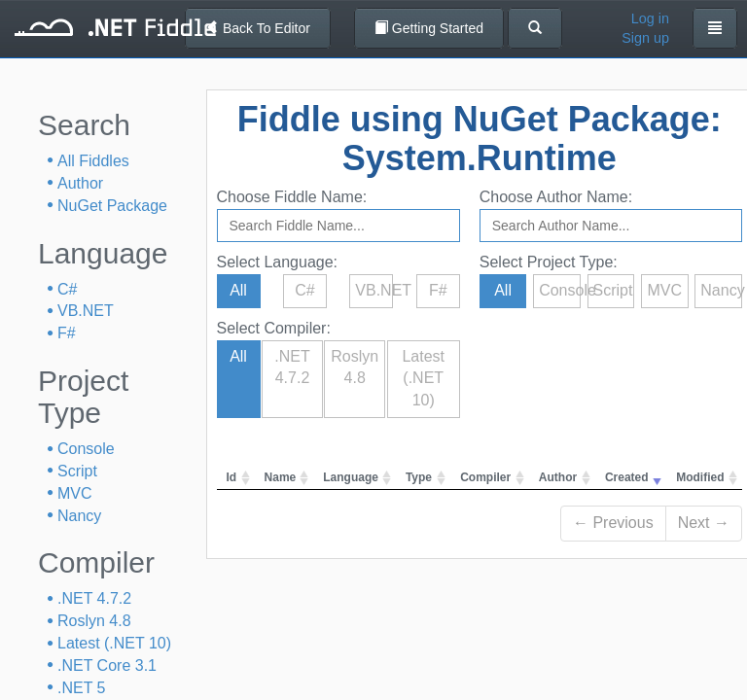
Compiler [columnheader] (485, 477)
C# (67, 289)
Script (77, 471)
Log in (650, 18)
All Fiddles (93, 161)
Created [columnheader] (627, 477)
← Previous (613, 523)
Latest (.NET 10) (114, 643)
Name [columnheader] (281, 477)
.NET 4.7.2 (94, 598)
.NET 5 (82, 688)
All (238, 290)
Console (86, 449)
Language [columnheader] (351, 477)
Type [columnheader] (419, 477)
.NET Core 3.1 (107, 665)
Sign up (645, 38)
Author (80, 183)
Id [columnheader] (232, 477)
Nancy (79, 516)
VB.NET (86, 311)
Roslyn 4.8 (94, 621)
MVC (75, 493)
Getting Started (429, 28)
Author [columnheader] (558, 477)
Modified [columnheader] (700, 477)
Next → (704, 523)
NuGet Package (112, 206)
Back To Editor (258, 28)
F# (67, 333)
